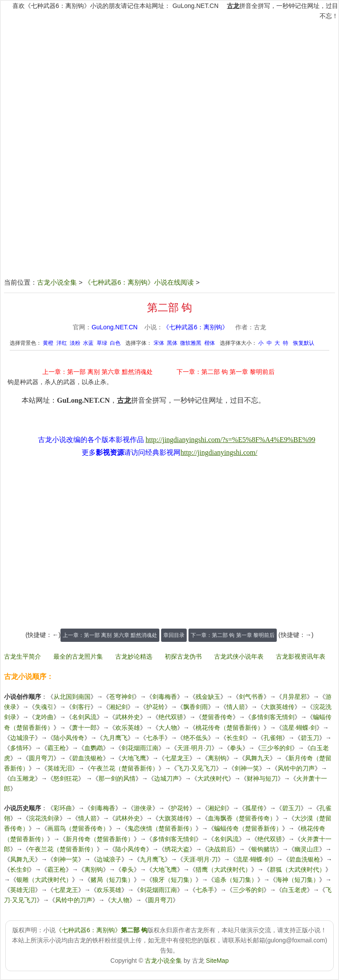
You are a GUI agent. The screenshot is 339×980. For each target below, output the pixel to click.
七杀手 (155, 738)
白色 (115, 343)
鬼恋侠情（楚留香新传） (162, 828)
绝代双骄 (171, 717)
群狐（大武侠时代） (298, 869)
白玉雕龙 (23, 778)
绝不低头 (196, 738)
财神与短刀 (262, 778)
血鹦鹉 (94, 748)
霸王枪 (56, 748)
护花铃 (155, 707)
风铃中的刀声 (296, 768)
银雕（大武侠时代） (44, 880)
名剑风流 (84, 717)
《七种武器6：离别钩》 (196, 327)
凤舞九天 (257, 758)
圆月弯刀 (41, 758)
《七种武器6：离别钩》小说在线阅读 (139, 282)
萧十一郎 (84, 728)
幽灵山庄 (307, 849)
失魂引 (44, 707)
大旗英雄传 (279, 707)
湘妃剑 (118, 707)
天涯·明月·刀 (194, 748)
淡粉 (75, 343)
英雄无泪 (60, 768)
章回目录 (174, 635)
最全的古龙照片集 (78, 656)
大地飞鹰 (134, 758)
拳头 (236, 748)
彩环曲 (63, 808)
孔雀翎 (273, 738)
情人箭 (236, 707)
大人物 (168, 728)
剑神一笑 (247, 768)
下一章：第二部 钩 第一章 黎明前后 (226, 372)
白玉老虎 (294, 890)
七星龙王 (177, 758)
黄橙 (48, 343)
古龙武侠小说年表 (239, 656)
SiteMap (217, 961)
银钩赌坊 (264, 849)
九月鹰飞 (115, 738)
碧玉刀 (310, 738)
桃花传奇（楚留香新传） (230, 728)
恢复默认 (304, 343)
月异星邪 (294, 697)
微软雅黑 (191, 343)
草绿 (102, 343)
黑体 (172, 343)
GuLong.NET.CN (196, 6)
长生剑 (236, 738)
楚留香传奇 (217, 717)
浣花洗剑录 (44, 818)
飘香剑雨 (196, 707)
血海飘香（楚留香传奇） (242, 818)
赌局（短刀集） (112, 880)
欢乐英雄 (128, 728)
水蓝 (88, 343)
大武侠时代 (213, 778)
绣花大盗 (177, 849)
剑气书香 (251, 697)
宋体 (159, 343)
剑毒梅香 (165, 697)
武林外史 (128, 717)
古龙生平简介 (23, 656)
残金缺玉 (208, 697)
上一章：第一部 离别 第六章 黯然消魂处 (98, 372)
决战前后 (220, 849)
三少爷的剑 (276, 748)
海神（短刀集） (298, 880)
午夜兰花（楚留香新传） (124, 768)
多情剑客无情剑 (273, 717)
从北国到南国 (72, 697)
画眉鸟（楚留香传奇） (78, 828)
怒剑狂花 (66, 778)
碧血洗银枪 (87, 758)
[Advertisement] (169, 85)
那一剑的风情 (117, 778)
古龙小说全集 (57, 282)
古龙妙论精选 (134, 656)
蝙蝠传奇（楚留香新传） (248, 828)
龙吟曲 (44, 717)
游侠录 (143, 808)
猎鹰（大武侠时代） (223, 869)
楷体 (210, 343)
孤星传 (254, 808)
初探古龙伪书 (183, 656)
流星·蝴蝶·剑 (299, 728)
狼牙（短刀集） (174, 880)
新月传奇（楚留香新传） (100, 839)
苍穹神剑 (121, 697)
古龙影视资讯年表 (301, 656)
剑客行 (81, 707)
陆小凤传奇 (69, 738)
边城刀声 (166, 778)
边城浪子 (23, 738)
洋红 (62, 343)
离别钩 (217, 758)
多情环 (19, 748)
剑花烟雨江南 (140, 748)
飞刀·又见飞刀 (196, 768)
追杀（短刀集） (236, 880)
